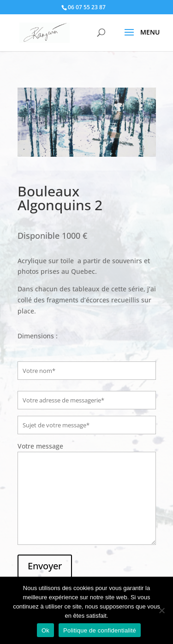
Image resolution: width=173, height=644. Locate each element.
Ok (45, 630)
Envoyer (45, 566)
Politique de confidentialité (100, 630)
